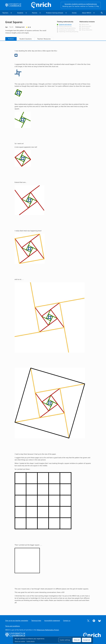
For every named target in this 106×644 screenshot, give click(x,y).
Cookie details (31, 641)
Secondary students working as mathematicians (81, 4)
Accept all (87, 640)
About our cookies (20, 641)
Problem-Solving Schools (55, 13)
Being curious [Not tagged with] (85, 24)
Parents (35, 13)
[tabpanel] (53, 326)
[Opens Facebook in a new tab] (94, 620)
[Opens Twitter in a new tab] (88, 620)
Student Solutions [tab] (25, 39)
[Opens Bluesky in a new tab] (99, 621)
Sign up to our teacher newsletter (17, 620)
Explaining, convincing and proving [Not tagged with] (69, 32)
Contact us (67, 620)
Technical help (36, 620)
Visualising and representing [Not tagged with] (67, 30)
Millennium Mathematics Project (48, 630)
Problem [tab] (11, 39)
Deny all (77, 640)
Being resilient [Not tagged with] (86, 28)
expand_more (11, 13)
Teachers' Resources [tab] (44, 39)
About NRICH (87, 13)
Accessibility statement (52, 620)
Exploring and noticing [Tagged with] (65, 24)
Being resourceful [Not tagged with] (86, 26)
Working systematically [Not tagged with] (65, 26)
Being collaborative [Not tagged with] (87, 30)
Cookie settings (65, 640)
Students (20, 13)
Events (74, 13)
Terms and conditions (13, 626)
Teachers (5, 13)
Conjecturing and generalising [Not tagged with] (67, 28)
